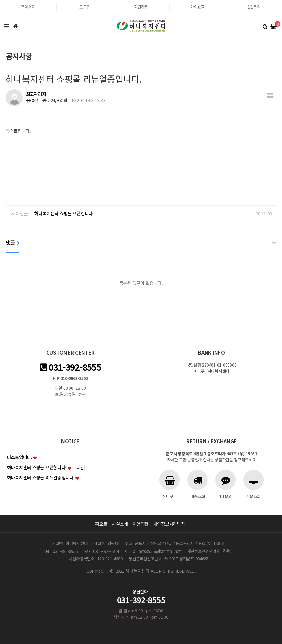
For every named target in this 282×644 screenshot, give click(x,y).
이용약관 (140, 524)
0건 (32, 100)
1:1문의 (254, 7)
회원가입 (141, 7)
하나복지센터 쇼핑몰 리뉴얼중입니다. (41, 478)
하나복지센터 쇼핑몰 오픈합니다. (64, 213)
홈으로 (101, 524)
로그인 (85, 7)
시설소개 (120, 524)
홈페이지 (28, 7)
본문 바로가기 (0, 0)
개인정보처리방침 (169, 524)
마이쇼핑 (198, 7)
